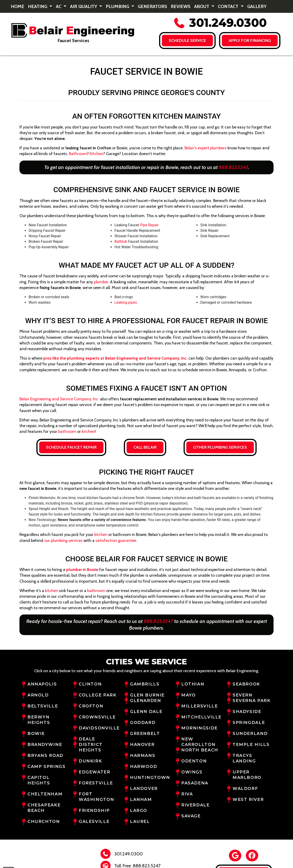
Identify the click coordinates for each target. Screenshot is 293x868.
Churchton (44, 822)
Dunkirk (90, 761)
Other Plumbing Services (220, 447)
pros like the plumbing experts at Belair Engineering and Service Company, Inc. (115, 358)
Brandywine (45, 745)
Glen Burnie (147, 695)
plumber (101, 282)
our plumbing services (63, 540)
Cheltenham (45, 794)
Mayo (188, 695)
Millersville (199, 706)
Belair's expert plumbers (206, 148)
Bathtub (121, 242)
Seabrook (246, 684)
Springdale (249, 723)
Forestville (96, 783)
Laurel (140, 822)
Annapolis (42, 684)
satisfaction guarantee (116, 540)
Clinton (90, 684)
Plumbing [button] (118, 6)
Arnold (38, 695)
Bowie (36, 734)
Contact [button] (229, 6)
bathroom (67, 431)
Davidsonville (99, 728)
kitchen (88, 431)
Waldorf (245, 789)
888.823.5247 (233, 167)
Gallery (257, 6)
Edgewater (95, 772)
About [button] (202, 6)
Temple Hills (251, 745)
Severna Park (251, 701)
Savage (191, 816)
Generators (152, 6)
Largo (139, 811)
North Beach (200, 750)
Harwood (144, 767)
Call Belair (145, 447)
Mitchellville (201, 717)
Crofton (91, 706)
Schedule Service (187, 41)
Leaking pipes (126, 302)
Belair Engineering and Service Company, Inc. (59, 399)
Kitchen (96, 154)
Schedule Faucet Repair (71, 447)
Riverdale (195, 805)
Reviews (181, 6)
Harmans (143, 756)
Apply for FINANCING (250, 41)
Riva (187, 794)
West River (248, 800)
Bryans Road (45, 756)
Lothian (193, 684)
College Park (98, 695)
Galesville (94, 822)
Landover (144, 789)
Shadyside (247, 712)
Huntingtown (150, 778)
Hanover (142, 745)
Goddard (143, 723)
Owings (192, 772)
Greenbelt (145, 734)
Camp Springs (46, 767)
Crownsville (97, 717)
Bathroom (78, 154)
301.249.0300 (220, 23)
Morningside (199, 728)
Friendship (94, 811)
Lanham (141, 800)
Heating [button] (38, 6)
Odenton (194, 761)
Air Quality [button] (84, 6)
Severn (243, 695)
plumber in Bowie (82, 570)
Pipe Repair (149, 225)
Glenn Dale (146, 712)
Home (18, 6)
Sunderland (250, 734)
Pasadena (195, 783)
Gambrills (145, 684)
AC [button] (59, 6)
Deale (87, 739)
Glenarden (146, 701)
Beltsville (43, 706)
